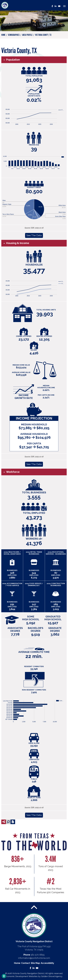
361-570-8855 (38, 955)
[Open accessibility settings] (4, 976)
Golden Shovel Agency (52, 976)
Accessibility (47, 963)
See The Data (34, 235)
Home (17, 963)
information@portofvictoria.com (34, 958)
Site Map (35, 963)
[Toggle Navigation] (64, 6)
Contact (26, 963)
